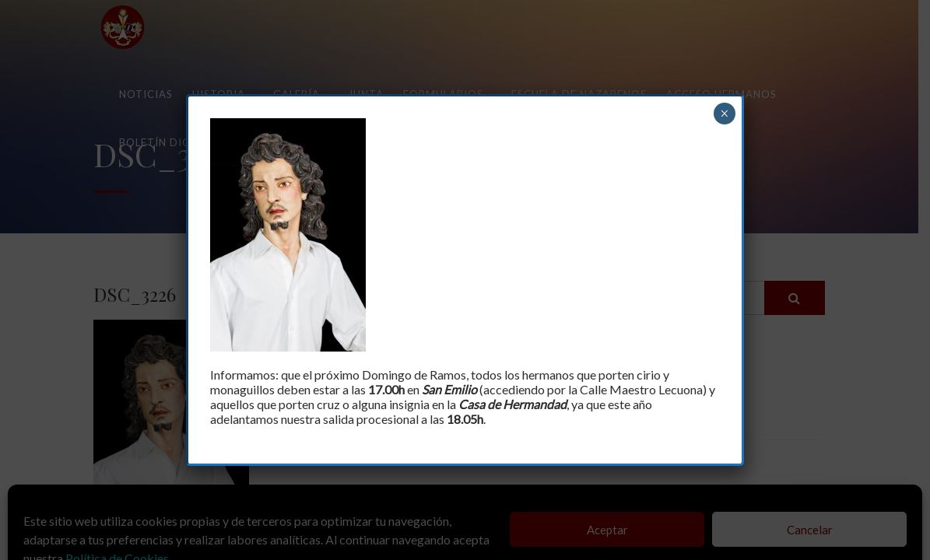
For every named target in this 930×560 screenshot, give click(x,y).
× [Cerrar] (724, 114)
